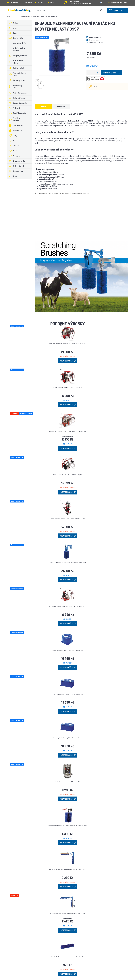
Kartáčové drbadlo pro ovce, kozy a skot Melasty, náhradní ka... (68, 957)
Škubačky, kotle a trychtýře (16, 49)
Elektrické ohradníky (17, 103)
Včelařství (14, 108)
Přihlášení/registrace (118, 3)
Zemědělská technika (14, 119)
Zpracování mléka (16, 161)
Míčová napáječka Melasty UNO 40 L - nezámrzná (68, 650)
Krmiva (12, 33)
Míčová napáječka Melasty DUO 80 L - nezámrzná (67, 694)
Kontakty (27, 3)
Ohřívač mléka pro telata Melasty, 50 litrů (68, 782)
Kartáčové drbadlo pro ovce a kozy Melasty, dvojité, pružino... (67, 869)
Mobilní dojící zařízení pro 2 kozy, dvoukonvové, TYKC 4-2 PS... (67, 431)
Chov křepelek (15, 126)
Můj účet (40, 3)
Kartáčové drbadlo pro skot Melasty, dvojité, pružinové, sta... (68, 913)
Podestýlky (14, 156)
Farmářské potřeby (17, 113)
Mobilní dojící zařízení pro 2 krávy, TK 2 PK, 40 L (68, 387)
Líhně (12, 28)
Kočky (12, 136)
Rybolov (13, 151)
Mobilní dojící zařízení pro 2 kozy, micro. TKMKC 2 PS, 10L (67, 519)
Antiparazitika (15, 131)
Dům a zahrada (15, 171)
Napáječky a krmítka (17, 56)
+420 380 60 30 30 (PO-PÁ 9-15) (77, 2)
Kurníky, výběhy (15, 38)
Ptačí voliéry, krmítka (17, 93)
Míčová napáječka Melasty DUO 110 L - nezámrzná (67, 738)
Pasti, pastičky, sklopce (15, 62)
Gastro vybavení (16, 166)
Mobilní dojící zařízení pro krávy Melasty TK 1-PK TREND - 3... (67, 606)
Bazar (12, 176)
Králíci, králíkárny (16, 98)
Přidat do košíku (111, 73)
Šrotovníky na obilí (16, 80)
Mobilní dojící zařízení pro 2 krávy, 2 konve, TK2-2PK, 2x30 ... (67, 344)
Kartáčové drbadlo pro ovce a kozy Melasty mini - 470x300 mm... (68, 826)
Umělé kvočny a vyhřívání (15, 87)
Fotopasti (13, 146)
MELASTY (98, 40)
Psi (11, 141)
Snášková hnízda (16, 68)
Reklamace (13, 3)
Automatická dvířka (17, 43)
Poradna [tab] (61, 106)
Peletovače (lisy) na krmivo (17, 74)
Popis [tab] (44, 106)
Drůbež (13, 23)
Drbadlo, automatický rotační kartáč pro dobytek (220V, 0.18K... (67, 563)
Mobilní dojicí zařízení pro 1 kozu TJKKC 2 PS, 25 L (68, 475)
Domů (9, 17)
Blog (51, 3)
